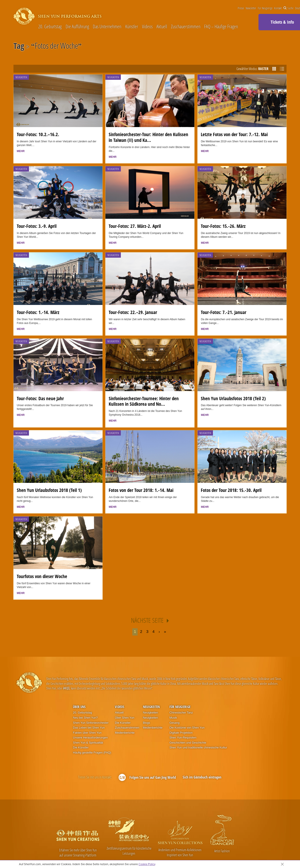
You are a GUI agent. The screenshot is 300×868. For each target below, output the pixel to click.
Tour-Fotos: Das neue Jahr (40, 398)
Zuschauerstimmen (186, 27)
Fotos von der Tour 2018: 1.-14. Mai (141, 490)
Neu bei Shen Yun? (85, 718)
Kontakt (278, 8)
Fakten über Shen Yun (87, 733)
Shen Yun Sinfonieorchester (91, 723)
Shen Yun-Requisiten (183, 738)
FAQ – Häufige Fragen (221, 27)
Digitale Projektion (181, 733)
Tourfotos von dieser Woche (42, 576)
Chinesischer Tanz (181, 713)
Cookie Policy (147, 864)
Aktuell (162, 27)
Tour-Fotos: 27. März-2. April (135, 226)
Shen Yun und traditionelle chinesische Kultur (198, 747)
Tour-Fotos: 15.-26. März (223, 226)
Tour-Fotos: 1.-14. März (38, 312)
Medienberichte (125, 733)
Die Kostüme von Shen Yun (187, 728)
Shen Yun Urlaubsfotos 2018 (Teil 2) (233, 398)
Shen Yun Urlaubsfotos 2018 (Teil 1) (49, 490)
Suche (288, 8)
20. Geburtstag (50, 27)
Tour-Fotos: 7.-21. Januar (224, 312)
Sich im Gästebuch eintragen (202, 777)
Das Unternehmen (107, 27)
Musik (173, 718)
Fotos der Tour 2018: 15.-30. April (231, 490)
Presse (241, 8)
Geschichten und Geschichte (188, 743)
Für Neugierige (265, 8)
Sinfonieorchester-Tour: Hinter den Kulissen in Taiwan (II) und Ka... (148, 137)
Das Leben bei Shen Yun (89, 728)
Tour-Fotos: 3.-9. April (37, 226)
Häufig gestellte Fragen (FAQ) (92, 753)
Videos (147, 27)
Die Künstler (81, 747)
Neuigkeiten (21, 77)
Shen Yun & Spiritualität (88, 743)
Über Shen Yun (125, 718)
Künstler (132, 27)
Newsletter (251, 8)
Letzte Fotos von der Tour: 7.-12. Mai (234, 134)
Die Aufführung (77, 27)
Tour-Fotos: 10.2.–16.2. (38, 134)
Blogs (147, 723)
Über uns (79, 707)
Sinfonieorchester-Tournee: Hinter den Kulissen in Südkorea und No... (144, 401)
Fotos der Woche (56, 47)
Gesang (175, 723)
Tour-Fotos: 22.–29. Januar (133, 312)
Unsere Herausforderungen (90, 738)
